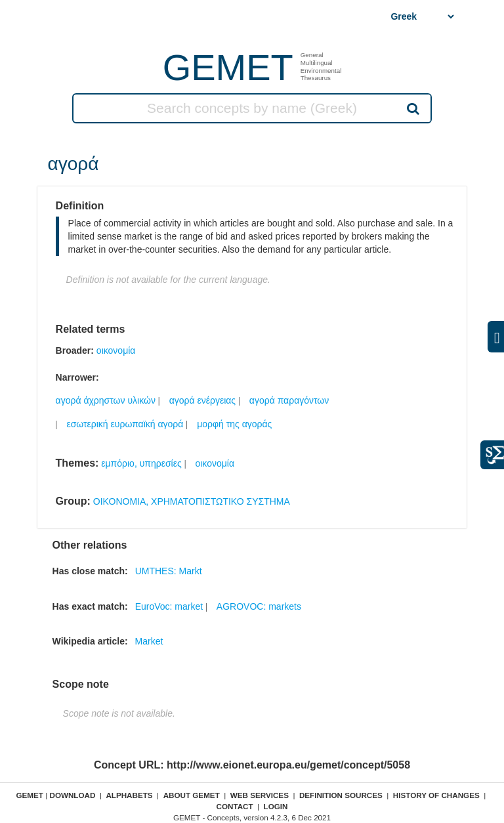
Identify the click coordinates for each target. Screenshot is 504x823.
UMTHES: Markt (169, 571)
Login (276, 806)
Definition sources (341, 795)
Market (149, 641)
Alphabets (129, 795)
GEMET (228, 67)
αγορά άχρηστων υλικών (106, 400)
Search (412, 108)
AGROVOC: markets (259, 606)
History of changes (436, 795)
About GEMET (192, 795)
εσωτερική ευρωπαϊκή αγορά (125, 424)
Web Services (260, 795)
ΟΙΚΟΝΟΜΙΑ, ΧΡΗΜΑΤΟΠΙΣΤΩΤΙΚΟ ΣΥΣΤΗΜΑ (192, 501)
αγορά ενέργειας (202, 400)
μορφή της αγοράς (234, 424)
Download (72, 795)
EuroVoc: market (169, 606)
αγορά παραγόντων (289, 400)
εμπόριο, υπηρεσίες (141, 463)
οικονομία (116, 350)
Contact (234, 806)
